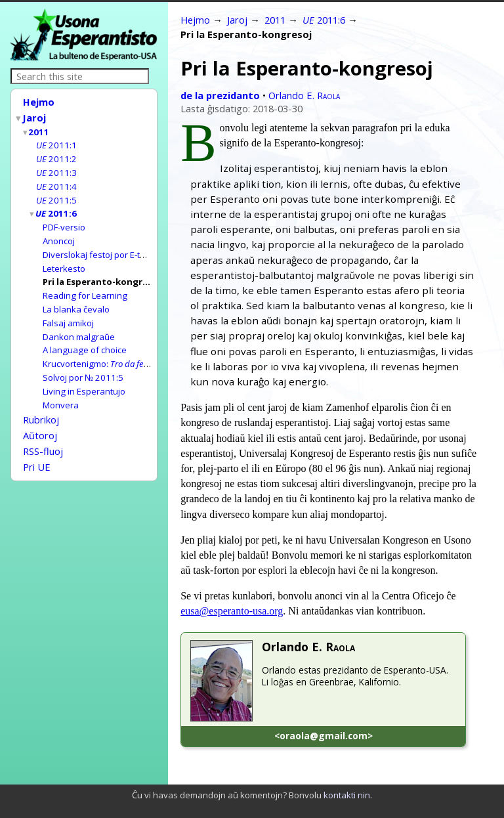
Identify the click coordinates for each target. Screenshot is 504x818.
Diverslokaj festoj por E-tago (99, 246)
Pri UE (37, 446)
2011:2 (56, 155)
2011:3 (56, 168)
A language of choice (85, 337)
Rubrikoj (41, 403)
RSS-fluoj (43, 432)
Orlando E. (304, 95)
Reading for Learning (85, 285)
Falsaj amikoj (68, 311)
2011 (39, 129)
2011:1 (56, 142)
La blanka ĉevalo (76, 298)
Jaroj (35, 116)
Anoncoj (59, 233)
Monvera (61, 389)
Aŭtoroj (40, 418)
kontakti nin (347, 795)
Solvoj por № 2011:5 (83, 363)
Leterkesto (64, 259)
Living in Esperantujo (84, 376)
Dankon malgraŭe (79, 324)
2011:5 (56, 194)
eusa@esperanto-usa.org (232, 611)
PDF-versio (64, 220)
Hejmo (39, 102)
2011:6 (57, 207)
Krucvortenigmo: (130, 350)
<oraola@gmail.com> (324, 736)
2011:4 (56, 181)
